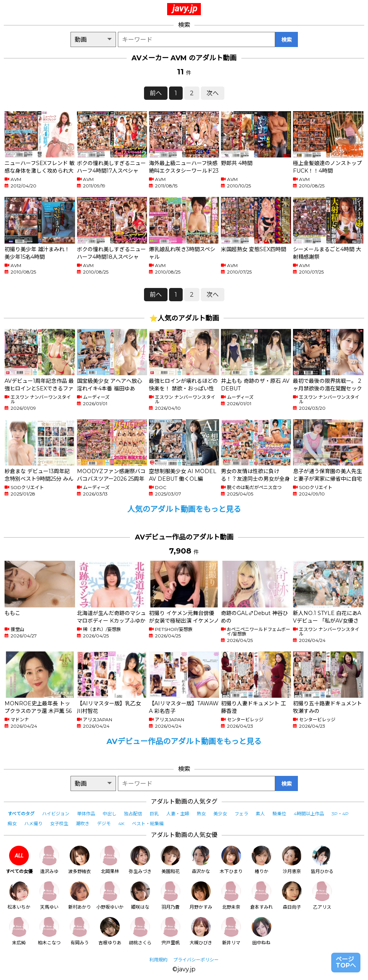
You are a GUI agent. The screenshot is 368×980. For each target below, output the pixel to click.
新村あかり (80, 896)
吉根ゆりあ (110, 931)
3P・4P (340, 814)
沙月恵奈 (292, 860)
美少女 (220, 814)
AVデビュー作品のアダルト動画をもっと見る (184, 741)
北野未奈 (231, 896)
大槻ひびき (201, 931)
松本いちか (19, 896)
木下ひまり (231, 860)
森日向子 (292, 896)
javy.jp (185, 8)
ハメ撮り (33, 823)
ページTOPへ (346, 962)
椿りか (262, 860)
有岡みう (80, 931)
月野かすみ (201, 896)
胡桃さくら (140, 931)
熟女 (201, 814)
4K (121, 823)
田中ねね (262, 931)
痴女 (12, 823)
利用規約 (158, 960)
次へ (213, 93)
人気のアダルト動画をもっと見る (184, 509)
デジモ (104, 823)
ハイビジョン (56, 814)
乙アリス (322, 896)
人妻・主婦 (178, 814)
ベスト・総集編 (148, 823)
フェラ (241, 814)
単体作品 (86, 814)
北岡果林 (110, 860)
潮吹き (83, 823)
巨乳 (154, 814)
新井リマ (231, 931)
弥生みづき (140, 860)
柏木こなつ (49, 931)
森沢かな (201, 860)
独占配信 (133, 814)
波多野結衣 (80, 860)
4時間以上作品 (309, 814)
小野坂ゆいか (110, 896)
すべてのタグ (21, 814)
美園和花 (171, 860)
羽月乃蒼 (171, 896)
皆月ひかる (322, 860)
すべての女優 (19, 860)
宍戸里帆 (171, 931)
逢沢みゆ (49, 860)
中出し (110, 814)
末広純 (19, 931)
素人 (260, 814)
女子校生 (59, 823)
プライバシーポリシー (196, 960)
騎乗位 (279, 814)
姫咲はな (140, 896)
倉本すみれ (262, 896)
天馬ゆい (49, 896)
